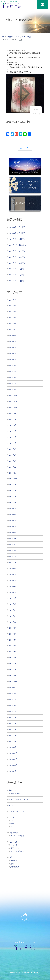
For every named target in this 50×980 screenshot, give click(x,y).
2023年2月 (13, 527)
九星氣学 (14, 861)
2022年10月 (13, 550)
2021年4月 (13, 658)
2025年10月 (13, 336)
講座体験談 (15, 867)
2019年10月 (13, 765)
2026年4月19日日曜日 (17, 239)
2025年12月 (13, 324)
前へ (21, 148)
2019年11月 (13, 759)
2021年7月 (13, 640)
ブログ (12, 817)
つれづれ (14, 821)
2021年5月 (13, 652)
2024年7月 (13, 425)
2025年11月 (13, 330)
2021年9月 (13, 628)
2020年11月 (13, 688)
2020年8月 (13, 706)
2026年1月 (13, 318)
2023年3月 (13, 521)
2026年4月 (13, 300)
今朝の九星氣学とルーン (19, 799)
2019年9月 (13, 771)
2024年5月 (13, 437)
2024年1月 (13, 461)
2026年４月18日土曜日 (18, 245)
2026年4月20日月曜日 (17, 233)
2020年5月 (13, 723)
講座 (11, 857)
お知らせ (13, 790)
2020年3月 (13, 735)
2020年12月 (13, 682)
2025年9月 (13, 342)
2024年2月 (13, 455)
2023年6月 (13, 503)
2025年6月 (13, 360)
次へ (29, 148)
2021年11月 (13, 616)
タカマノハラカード (17, 811)
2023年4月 (13, 515)
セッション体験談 (17, 851)
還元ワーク (15, 848)
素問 (11, 805)
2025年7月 (13, 354)
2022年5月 (13, 580)
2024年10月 (13, 407)
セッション (13, 842)
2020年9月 (13, 700)
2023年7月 (13, 497)
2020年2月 (13, 741)
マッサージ (13, 833)
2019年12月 (13, 753)
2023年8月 (13, 491)
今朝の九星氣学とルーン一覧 (19, 37)
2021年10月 (13, 622)
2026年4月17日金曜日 (17, 251)
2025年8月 (13, 348)
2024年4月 (13, 443)
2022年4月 (13, 586)
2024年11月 (13, 401)
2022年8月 (13, 562)
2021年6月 (13, 646)
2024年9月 (13, 413)
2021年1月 (13, 676)
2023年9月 (13, 485)
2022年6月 (13, 574)
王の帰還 (14, 845)
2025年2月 (13, 383)
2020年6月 (13, 717)
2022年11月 (13, 544)
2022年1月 (13, 604)
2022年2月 (13, 598)
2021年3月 (13, 664)
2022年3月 (13, 592)
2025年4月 (13, 372)
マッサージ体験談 (17, 836)
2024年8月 (13, 419)
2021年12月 (13, 610)
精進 (12, 824)
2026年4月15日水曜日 (17, 263)
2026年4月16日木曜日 (17, 257)
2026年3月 (13, 306)
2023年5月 (13, 509)
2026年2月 (13, 312)
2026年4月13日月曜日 (17, 275)
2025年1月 (13, 389)
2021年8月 (13, 634)
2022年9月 (13, 556)
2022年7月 (13, 568)
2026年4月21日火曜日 (17, 227)
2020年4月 (13, 729)
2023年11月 (13, 473)
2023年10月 (13, 479)
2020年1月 (13, 747)
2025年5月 (13, 366)
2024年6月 (13, 431)
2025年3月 (13, 378)
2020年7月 (13, 712)
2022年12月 (13, 538)
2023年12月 (13, 467)
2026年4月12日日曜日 (17, 281)
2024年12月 (13, 395)
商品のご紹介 (16, 793)
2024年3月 (13, 449)
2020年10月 (13, 694)
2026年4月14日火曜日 (17, 269)
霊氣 (12, 864)
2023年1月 (13, 533)
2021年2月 (13, 670)
